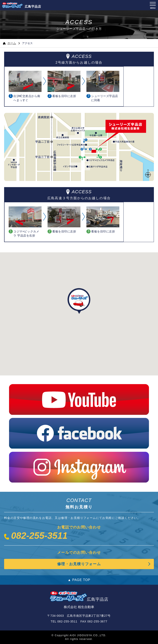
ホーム (10, 43)
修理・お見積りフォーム (79, 564)
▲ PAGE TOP (79, 580)
